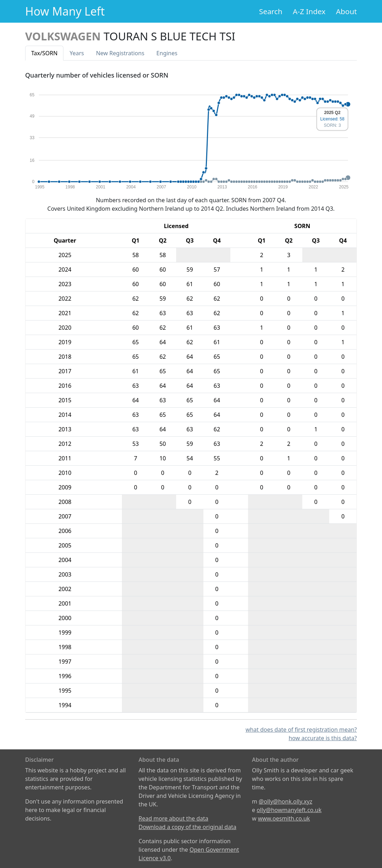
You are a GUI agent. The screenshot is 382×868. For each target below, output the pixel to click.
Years (77, 53)
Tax (44, 53)
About (346, 11)
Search (271, 11)
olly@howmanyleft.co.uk (289, 810)
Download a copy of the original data (187, 827)
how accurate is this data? (323, 738)
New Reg (120, 53)
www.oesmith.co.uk (284, 818)
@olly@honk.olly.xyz (285, 801)
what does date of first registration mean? (301, 730)
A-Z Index (309, 11)
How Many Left (65, 11)
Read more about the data (173, 818)
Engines (167, 53)
